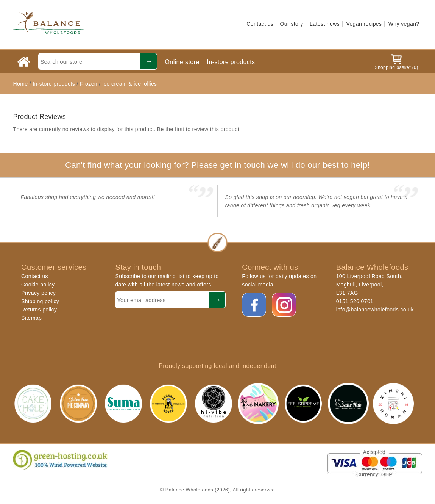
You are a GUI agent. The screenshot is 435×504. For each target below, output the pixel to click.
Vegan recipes (364, 24)
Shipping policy (40, 301)
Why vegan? (404, 24)
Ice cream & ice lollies (130, 84)
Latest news (325, 24)
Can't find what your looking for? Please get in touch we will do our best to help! (217, 165)
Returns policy (39, 310)
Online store (182, 62)
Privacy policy (38, 293)
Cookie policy (38, 285)
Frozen (89, 84)
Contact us (260, 24)
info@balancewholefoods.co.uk (375, 310)
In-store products (231, 62)
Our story (292, 24)
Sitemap (31, 318)
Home (20, 84)
